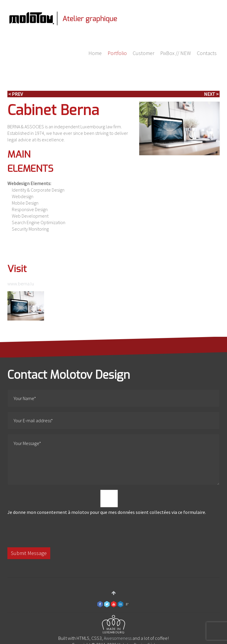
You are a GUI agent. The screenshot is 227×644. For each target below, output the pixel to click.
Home (95, 53)
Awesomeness (118, 638)
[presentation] (52, 531)
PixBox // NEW (176, 53)
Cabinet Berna (53, 110)
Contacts (207, 53)
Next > (211, 94)
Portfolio (117, 53)
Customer (144, 53)
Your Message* (113, 459)
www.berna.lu (21, 284)
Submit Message (29, 553)
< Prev (16, 94)
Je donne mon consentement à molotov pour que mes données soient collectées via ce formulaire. (109, 502)
